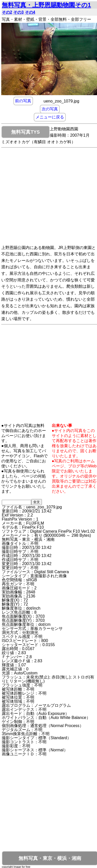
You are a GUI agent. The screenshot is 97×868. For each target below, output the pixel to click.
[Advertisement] (48, 197)
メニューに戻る (50, 117)
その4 (30, 12)
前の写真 (23, 101)
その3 (18, 12)
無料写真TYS (25, 132)
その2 (7, 12)
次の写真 (50, 109)
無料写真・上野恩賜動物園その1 (46, 5)
